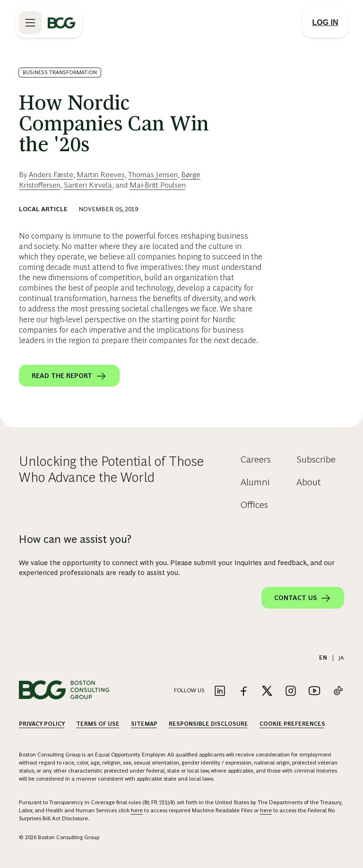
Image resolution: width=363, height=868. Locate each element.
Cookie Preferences (292, 724)
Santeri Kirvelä (88, 185)
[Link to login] (325, 23)
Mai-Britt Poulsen (158, 185)
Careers (256, 459)
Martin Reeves (101, 175)
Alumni (255, 482)
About (309, 482)
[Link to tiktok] (338, 692)
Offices (254, 505)
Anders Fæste (51, 175)
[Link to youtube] (314, 692)
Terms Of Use (98, 724)
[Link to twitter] (267, 692)
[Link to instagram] (291, 692)
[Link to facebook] (243, 692)
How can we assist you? (75, 539)
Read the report (69, 376)
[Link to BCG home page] (61, 23)
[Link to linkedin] (220, 692)
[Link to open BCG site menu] (30, 23)
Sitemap (144, 724)
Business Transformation (60, 72)
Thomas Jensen (153, 175)
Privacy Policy (42, 724)
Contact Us (303, 598)
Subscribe (316, 459)
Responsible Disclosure (208, 724)
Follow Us (189, 690)
